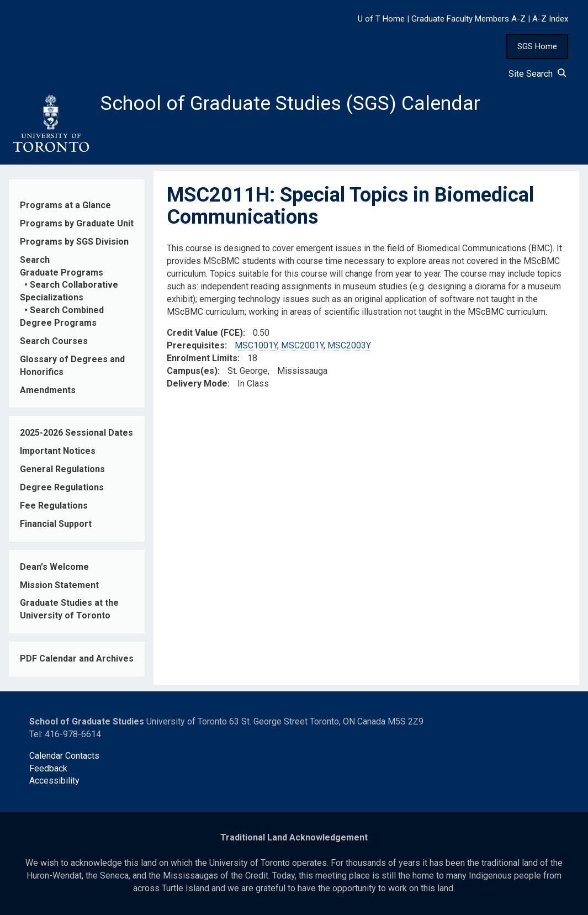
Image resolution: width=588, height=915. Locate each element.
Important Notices (58, 451)
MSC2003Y (349, 346)
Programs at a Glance (65, 205)
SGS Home (537, 46)
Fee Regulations (54, 506)
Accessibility (54, 781)
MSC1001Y (256, 346)
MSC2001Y (302, 346)
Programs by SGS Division (74, 242)
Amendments (48, 390)
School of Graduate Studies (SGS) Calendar (291, 103)
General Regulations (62, 469)
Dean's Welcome (54, 567)
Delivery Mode (197, 384)
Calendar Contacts (64, 756)
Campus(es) (192, 371)
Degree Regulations (62, 487)
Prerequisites (196, 346)
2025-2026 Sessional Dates (76, 433)
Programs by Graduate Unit (77, 223)
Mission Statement (59, 585)
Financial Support (56, 524)
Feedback (48, 768)
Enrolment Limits (202, 358)
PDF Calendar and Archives (77, 659)
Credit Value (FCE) (205, 333)
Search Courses (54, 341)
